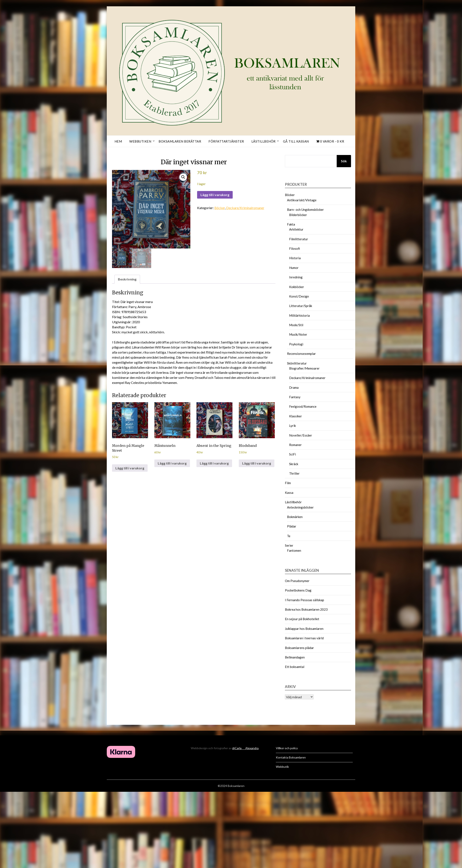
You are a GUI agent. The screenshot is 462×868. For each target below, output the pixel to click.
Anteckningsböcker (300, 507)
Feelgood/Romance (303, 406)
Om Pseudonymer (297, 581)
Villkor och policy (287, 748)
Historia (295, 258)
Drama (294, 387)
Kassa (289, 493)
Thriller (294, 473)
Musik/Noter (298, 334)
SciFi (292, 454)
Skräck (294, 464)
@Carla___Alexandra (245, 748)
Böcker (220, 208)
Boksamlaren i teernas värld (304, 638)
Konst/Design (299, 296)
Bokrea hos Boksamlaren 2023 (306, 609)
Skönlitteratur (297, 363)
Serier (289, 545)
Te (289, 536)
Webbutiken (140, 141)
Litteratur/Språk (301, 306)
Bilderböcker (298, 215)
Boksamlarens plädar (299, 648)
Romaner (295, 445)
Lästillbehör (264, 141)
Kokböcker (297, 287)
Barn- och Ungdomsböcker (305, 210)
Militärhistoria (299, 315)
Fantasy (295, 397)
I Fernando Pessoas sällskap (304, 600)
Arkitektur (296, 229)
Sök (344, 161)
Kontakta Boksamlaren (291, 757)
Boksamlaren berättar (180, 141)
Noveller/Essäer (301, 435)
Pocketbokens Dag (298, 590)
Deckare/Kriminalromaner (245, 208)
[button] (183, 177)
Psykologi (296, 344)
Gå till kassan (296, 141)
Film (288, 483)
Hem (118, 141)
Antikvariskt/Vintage (302, 200)
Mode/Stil (296, 325)
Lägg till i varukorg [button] (130, 468)
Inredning (296, 277)
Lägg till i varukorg (215, 195)
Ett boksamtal (295, 667)
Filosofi (294, 248)
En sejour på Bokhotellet (302, 619)
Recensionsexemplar (301, 354)
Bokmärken (295, 517)
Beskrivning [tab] (127, 279)
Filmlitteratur (299, 239)
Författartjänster (226, 141)
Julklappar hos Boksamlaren (304, 629)
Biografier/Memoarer (304, 368)
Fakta (291, 224)
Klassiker (296, 416)
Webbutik (282, 767)
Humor (294, 268)
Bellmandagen (295, 657)
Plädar (292, 526)
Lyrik (292, 426)
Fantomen (294, 550)
